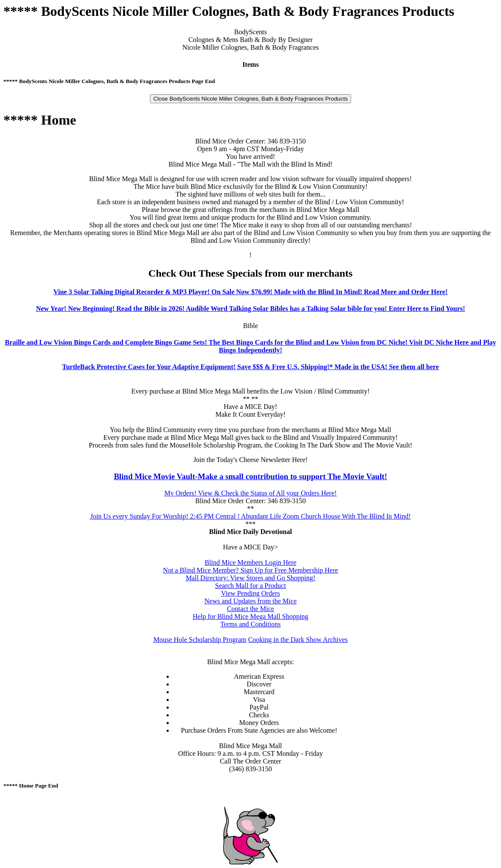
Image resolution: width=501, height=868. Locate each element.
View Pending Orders (250, 593)
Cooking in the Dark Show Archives (298, 640)
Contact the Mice (250, 609)
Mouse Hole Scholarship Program (200, 640)
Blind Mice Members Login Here (250, 562)
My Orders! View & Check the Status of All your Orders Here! (251, 493)
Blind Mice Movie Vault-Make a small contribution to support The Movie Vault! (250, 476)
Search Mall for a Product (250, 586)
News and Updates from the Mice (250, 601)
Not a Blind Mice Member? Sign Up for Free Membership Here (251, 570)
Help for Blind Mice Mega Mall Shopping (250, 616)
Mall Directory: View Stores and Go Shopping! (251, 578)
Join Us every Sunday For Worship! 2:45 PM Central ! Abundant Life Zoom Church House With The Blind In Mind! (251, 516)
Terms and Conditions (250, 624)
